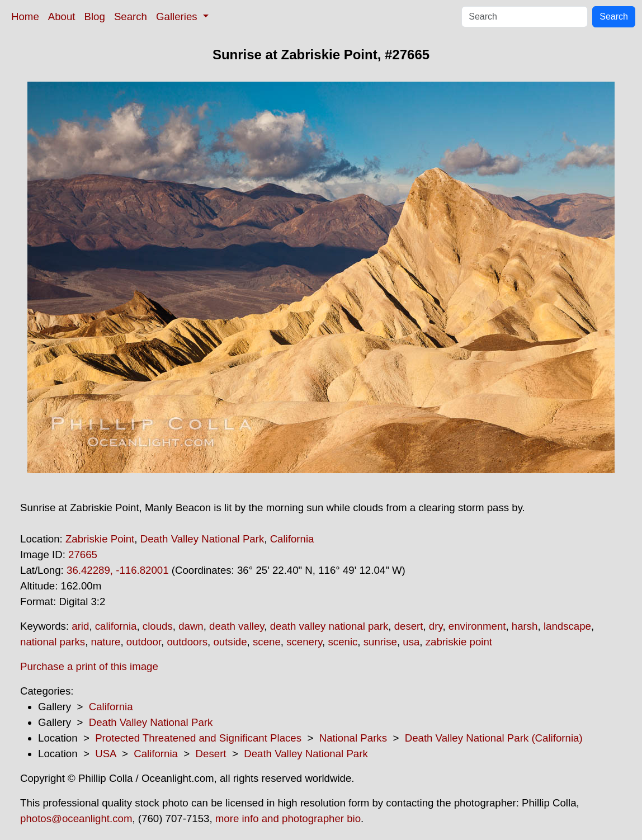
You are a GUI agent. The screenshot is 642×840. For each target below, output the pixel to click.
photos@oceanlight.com (76, 818)
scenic (343, 642)
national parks (53, 642)
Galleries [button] (178, 16)
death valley (237, 626)
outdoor (144, 642)
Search (131, 16)
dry (436, 626)
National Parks (353, 738)
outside (230, 642)
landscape (567, 626)
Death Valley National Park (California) (494, 738)
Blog (95, 16)
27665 (83, 555)
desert (409, 626)
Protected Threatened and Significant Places (198, 738)
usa (411, 642)
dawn (191, 626)
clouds (158, 626)
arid (80, 626)
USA (105, 754)
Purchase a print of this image (89, 666)
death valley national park (329, 626)
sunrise (380, 642)
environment (477, 626)
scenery (304, 642)
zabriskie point (459, 642)
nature (106, 642)
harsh (525, 626)
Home (25, 16)
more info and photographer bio (288, 818)
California (292, 539)
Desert (211, 754)
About (62, 16)
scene (267, 642)
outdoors (187, 642)
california (116, 626)
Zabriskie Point (100, 539)
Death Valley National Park (202, 539)
